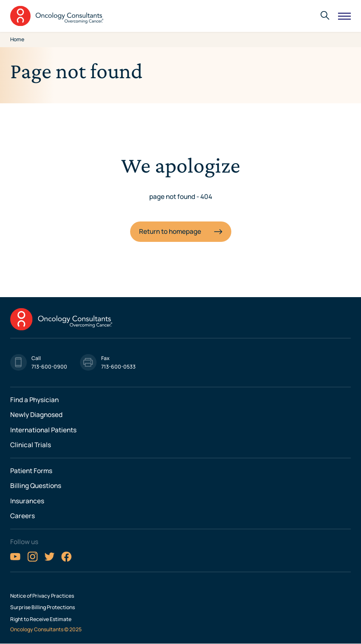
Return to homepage (170, 231)
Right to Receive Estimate (41, 619)
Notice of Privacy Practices (42, 596)
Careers (23, 516)
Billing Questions (36, 486)
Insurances (27, 501)
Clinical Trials (31, 445)
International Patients (43, 430)
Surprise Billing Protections (43, 607)
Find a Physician (34, 400)
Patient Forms (31, 471)
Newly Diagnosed (36, 415)
